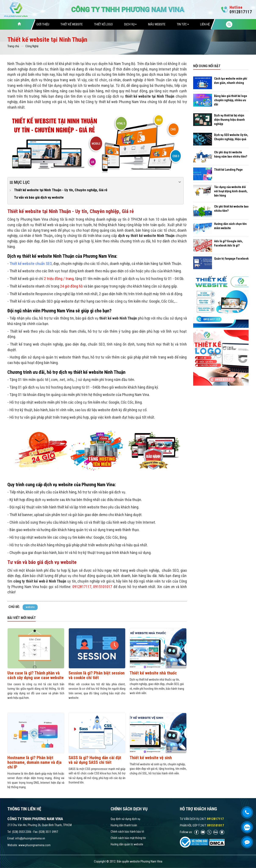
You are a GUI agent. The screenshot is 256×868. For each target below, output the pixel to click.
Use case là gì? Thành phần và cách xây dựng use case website (36, 675)
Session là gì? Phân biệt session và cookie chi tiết (97, 675)
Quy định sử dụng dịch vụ (125, 819)
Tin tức (183, 24)
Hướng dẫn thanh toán (124, 825)
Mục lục (96, 182)
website (30, 607)
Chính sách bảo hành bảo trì (127, 832)
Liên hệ (205, 24)
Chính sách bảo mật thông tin (128, 838)
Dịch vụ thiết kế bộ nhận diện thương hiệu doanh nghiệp (229, 120)
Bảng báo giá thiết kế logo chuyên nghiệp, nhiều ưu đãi (231, 100)
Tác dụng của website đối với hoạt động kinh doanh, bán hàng (231, 191)
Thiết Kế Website (72, 24)
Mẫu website (157, 24)
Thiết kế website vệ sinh (151, 758)
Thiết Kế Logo (103, 24)
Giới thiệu (43, 24)
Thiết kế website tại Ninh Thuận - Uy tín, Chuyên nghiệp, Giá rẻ (61, 190)
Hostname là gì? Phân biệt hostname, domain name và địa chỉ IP (34, 762)
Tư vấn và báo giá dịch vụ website (39, 197)
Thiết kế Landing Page (228, 170)
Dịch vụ (130, 24)
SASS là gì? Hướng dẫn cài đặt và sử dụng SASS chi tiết (95, 760)
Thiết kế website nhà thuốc (153, 673)
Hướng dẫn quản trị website (127, 844)
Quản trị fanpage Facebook (231, 259)
